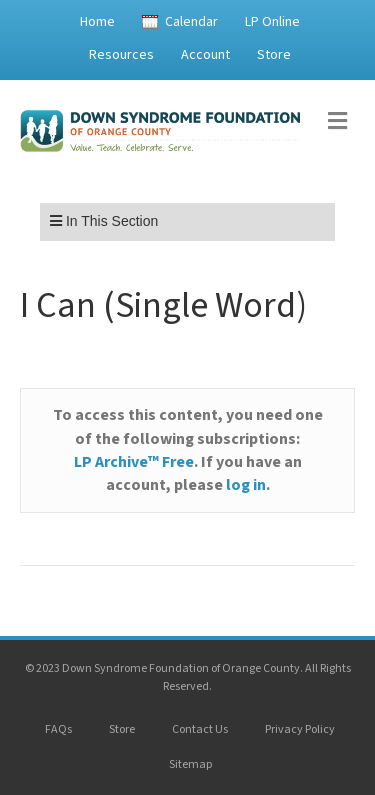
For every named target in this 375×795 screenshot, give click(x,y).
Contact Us (200, 729)
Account (205, 55)
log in (246, 485)
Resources (121, 55)
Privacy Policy (300, 729)
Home (97, 22)
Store (274, 55)
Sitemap (190, 764)
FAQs (58, 729)
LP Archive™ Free (134, 462)
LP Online (272, 22)
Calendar (191, 22)
